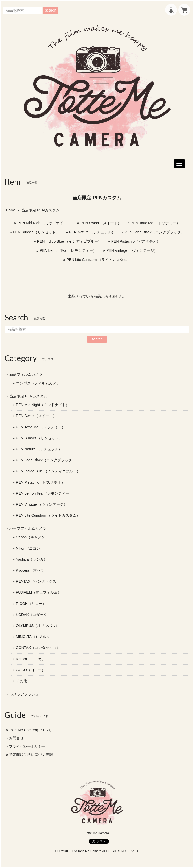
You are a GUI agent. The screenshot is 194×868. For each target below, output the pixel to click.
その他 (21, 681)
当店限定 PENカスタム (28, 396)
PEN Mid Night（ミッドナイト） (44, 223)
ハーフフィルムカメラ (28, 528)
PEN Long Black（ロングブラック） (155, 232)
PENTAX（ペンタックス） (38, 581)
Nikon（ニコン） (30, 548)
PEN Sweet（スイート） (101, 223)
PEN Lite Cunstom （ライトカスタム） (99, 260)
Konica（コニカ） (31, 659)
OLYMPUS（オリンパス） (38, 626)
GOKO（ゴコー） (31, 670)
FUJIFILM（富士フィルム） (39, 592)
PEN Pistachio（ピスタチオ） (136, 241)
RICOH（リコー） (31, 604)
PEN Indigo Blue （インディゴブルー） (70, 241)
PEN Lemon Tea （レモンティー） (68, 250)
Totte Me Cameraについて (30, 730)
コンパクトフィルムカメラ (38, 383)
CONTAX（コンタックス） (38, 648)
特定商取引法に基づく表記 (31, 755)
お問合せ (16, 738)
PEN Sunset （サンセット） (36, 232)
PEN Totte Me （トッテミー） (155, 223)
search (51, 10)
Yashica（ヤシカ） (32, 559)
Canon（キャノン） (32, 537)
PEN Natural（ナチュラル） (92, 232)
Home (11, 210)
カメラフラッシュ (24, 694)
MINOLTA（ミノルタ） (35, 637)
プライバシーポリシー (27, 746)
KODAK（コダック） (33, 615)
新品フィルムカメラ (26, 374)
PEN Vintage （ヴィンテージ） (132, 250)
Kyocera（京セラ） (32, 570)
